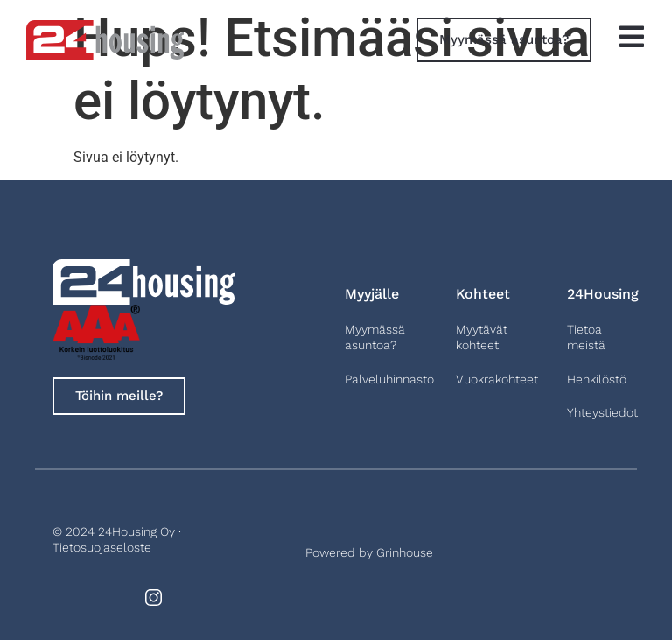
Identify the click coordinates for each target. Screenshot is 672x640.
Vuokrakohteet (497, 379)
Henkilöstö (597, 379)
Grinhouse (405, 552)
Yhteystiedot (602, 412)
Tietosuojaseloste (102, 547)
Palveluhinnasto (389, 379)
